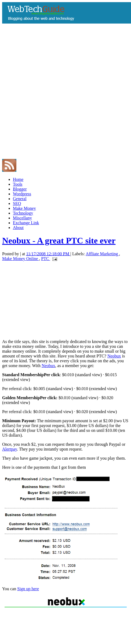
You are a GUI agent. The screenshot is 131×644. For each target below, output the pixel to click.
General (20, 199)
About (18, 228)
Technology (23, 213)
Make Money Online (21, 259)
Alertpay (10, 449)
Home (18, 179)
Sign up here (28, 589)
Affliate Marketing (102, 254)
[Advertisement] (56, 102)
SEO (17, 203)
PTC (46, 259)
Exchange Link (26, 223)
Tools (18, 184)
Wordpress (22, 194)
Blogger (20, 189)
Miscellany (22, 218)
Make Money (24, 208)
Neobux (114, 356)
